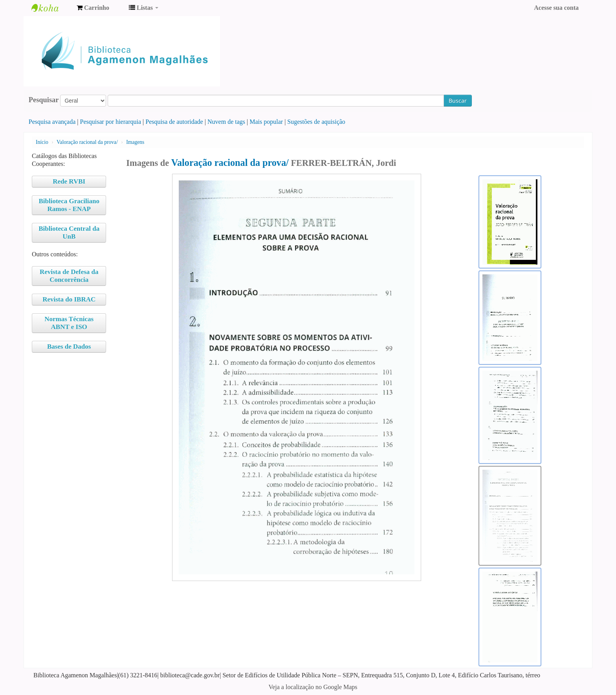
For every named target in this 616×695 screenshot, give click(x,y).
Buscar (458, 100)
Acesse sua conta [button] (556, 8)
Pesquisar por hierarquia (111, 122)
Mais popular (266, 122)
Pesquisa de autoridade (174, 122)
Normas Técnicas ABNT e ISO (69, 323)
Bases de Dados (69, 347)
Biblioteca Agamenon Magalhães (51, 8)
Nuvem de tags (226, 122)
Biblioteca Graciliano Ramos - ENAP (69, 205)
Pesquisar (44, 100)
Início (42, 142)
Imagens (135, 142)
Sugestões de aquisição (316, 122)
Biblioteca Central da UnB (69, 233)
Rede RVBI (69, 181)
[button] (93, 8)
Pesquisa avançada (52, 122)
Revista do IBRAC (69, 299)
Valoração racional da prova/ (87, 142)
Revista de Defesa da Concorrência (69, 276)
